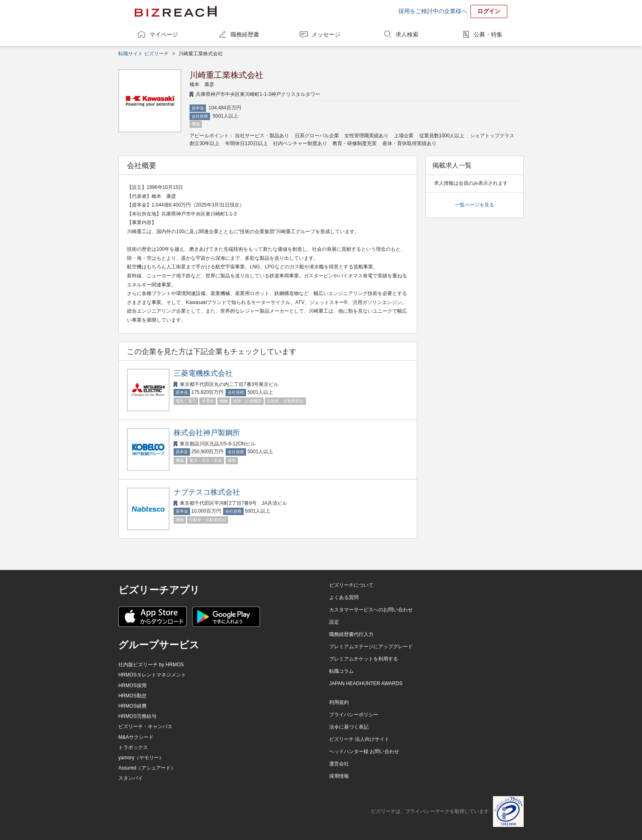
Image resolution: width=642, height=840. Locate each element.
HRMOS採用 (132, 686)
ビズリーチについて (351, 585)
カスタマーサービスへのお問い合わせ (371, 610)
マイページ (164, 34)
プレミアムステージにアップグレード (371, 647)
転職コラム (341, 671)
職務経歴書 (245, 34)
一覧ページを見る (475, 205)
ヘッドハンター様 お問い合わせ (364, 751)
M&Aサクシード (136, 737)
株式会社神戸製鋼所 (207, 433)
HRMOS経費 (132, 706)
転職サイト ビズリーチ (144, 54)
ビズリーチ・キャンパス (145, 726)
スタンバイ (131, 778)
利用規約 (339, 702)
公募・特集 (488, 34)
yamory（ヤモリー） (141, 758)
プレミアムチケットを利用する (364, 659)
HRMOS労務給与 (137, 716)
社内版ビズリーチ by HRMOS (151, 665)
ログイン (489, 11)
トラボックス (133, 747)
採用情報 (339, 776)
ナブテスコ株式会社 (207, 492)
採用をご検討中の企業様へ (433, 11)
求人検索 (407, 34)
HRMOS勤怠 (132, 696)
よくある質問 (344, 597)
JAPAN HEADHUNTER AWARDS (366, 683)
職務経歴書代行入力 (351, 634)
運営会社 (339, 764)
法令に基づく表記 (349, 727)
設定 (334, 622)
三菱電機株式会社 (203, 373)
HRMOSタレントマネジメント (152, 675)
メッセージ (326, 34)
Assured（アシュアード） (147, 768)
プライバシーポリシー (354, 715)
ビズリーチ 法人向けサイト (359, 739)
